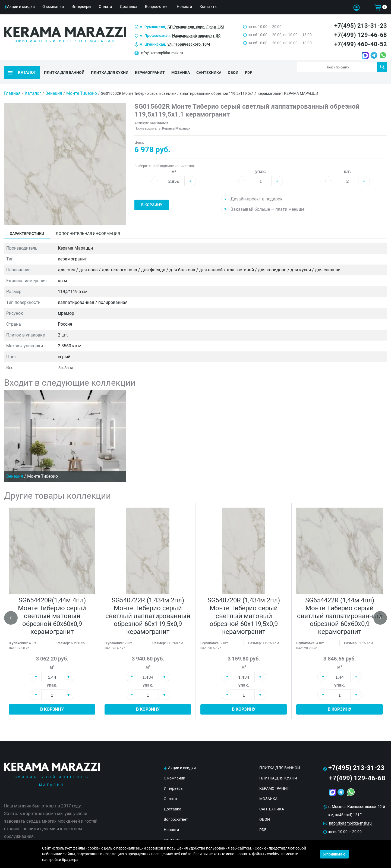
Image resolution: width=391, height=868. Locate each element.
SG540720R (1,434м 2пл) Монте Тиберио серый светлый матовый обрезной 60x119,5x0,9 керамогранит (244, 605)
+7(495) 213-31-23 (361, 26)
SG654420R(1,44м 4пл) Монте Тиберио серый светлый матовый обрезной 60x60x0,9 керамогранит (52, 605)
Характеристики (27, 223)
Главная (12, 83)
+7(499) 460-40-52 (361, 44)
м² (174, 161)
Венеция (54, 83)
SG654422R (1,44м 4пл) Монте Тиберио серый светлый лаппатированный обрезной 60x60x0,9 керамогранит (340, 605)
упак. (261, 161)
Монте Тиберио (82, 83)
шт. (348, 161)
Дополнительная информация (88, 223)
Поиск (382, 67)
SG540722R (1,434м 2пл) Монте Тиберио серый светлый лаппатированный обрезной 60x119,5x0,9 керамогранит (148, 605)
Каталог (33, 83)
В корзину (152, 194)
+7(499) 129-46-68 (361, 35)
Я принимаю (334, 854)
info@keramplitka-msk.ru (162, 53)
